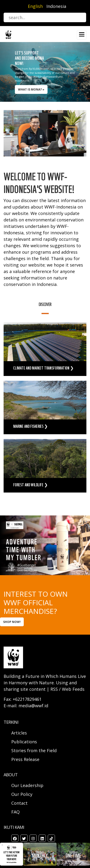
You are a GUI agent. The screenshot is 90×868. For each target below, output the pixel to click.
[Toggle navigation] (82, 35)
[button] (39, 98)
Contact (19, 803)
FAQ (15, 812)
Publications (24, 742)
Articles (19, 733)
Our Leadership (27, 785)
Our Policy (22, 794)
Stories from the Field (34, 750)
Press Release (25, 759)
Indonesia (56, 6)
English (35, 6)
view (45, 349)
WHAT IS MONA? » (31, 89)
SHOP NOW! (12, 622)
